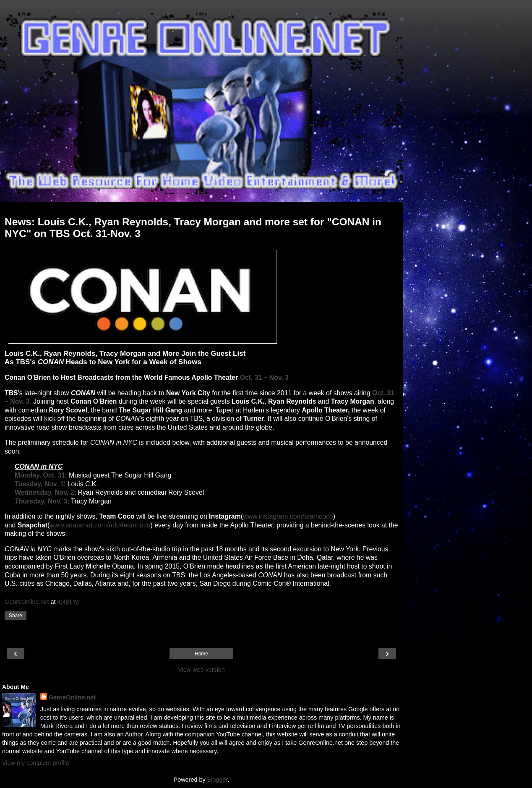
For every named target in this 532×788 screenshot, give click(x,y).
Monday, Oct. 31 (40, 475)
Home (201, 654)
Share (16, 616)
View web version (201, 670)
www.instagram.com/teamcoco (288, 516)
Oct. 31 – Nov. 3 (264, 377)
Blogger (218, 780)
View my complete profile (36, 763)
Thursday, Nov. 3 (41, 501)
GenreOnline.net (72, 697)
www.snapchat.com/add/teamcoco (100, 525)
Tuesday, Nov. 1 (39, 484)
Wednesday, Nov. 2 (44, 492)
